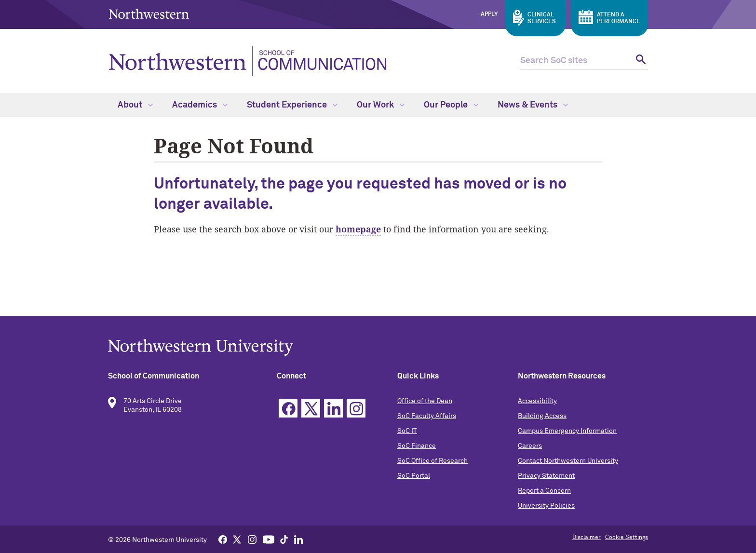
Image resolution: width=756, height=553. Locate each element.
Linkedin (333, 408)
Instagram (356, 408)
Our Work (381, 105)
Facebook (288, 408)
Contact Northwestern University (568, 461)
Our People (451, 105)
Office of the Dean (425, 401)
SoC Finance (417, 446)
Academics (200, 105)
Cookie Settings (627, 538)
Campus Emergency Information (567, 431)
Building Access (542, 416)
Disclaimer (587, 538)
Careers (530, 446)
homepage (358, 229)
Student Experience (292, 105)
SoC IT (407, 431)
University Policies (546, 506)
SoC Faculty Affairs (427, 416)
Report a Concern (544, 491)
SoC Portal (414, 476)
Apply (489, 14)
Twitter (311, 408)
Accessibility (537, 401)
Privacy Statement (546, 476)
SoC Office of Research (432, 461)
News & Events (533, 105)
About (135, 105)
